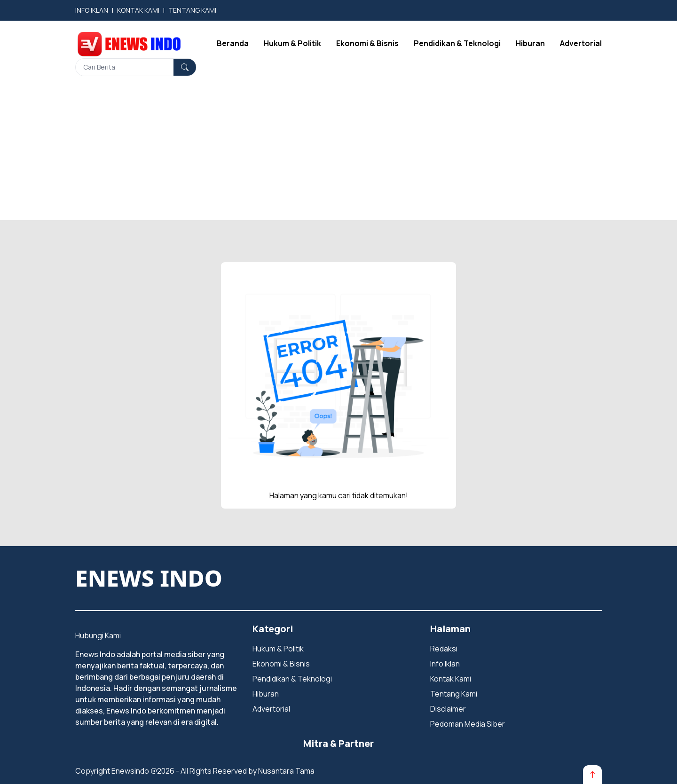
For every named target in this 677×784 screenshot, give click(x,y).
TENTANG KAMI (192, 10)
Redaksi (444, 649)
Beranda (233, 43)
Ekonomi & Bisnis (367, 43)
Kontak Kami (451, 679)
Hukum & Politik (292, 43)
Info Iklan (445, 664)
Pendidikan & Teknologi (457, 43)
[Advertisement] (338, 154)
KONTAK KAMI (138, 10)
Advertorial (581, 43)
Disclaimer (448, 709)
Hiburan (530, 43)
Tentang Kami (454, 694)
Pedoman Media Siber (468, 724)
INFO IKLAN (92, 10)
